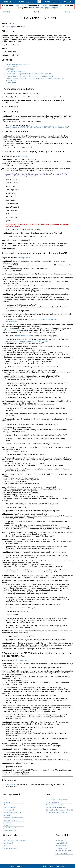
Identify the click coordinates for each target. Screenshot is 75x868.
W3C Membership (52, 2)
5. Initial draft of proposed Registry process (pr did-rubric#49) (28, 74)
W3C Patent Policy (62, 848)
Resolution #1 (11, 784)
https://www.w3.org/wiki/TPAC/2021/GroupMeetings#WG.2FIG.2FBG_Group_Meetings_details (37, 127)
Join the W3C (8, 825)
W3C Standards (8, 2)
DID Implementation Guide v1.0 (56, 812)
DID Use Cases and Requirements (57, 800)
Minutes (6, 805)
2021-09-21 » (69, 12)
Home (5, 800)
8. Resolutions (11, 83)
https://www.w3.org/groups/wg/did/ (45, 8)
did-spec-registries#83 (20, 660)
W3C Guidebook (61, 845)
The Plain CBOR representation (56, 807)
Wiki (6, 823)
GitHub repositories (10, 830)
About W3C (68, 2)
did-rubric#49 (22, 156)
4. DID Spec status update (15, 71)
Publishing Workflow (10, 820)
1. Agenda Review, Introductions (17, 64)
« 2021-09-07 (6, 12)
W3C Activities (61, 843)
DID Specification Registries (55, 805)
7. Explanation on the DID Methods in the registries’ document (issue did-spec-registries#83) (35, 79)
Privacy (51, 866)
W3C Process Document (64, 851)
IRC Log (26, 27)
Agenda (14, 27)
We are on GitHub (17, 866)
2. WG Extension (11, 67)
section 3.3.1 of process (12, 330)
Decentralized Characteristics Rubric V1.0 (60, 810)
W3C (45, 866)
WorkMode (7, 815)
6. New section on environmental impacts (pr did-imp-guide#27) (29, 76)
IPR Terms (61, 866)
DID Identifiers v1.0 (52, 802)
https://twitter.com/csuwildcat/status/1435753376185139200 (27, 341)
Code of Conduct (61, 853)
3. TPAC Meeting (11, 69)
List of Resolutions (9, 807)
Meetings (7, 802)
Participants (7, 843)
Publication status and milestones (15, 840)
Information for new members (13, 818)
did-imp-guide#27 (24, 258)
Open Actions (8, 810)
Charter (6, 845)
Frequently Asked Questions (13, 812)
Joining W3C (60, 840)
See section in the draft (24, 336)
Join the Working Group (11, 828)
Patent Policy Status (10, 848)
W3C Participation (26, 2)
